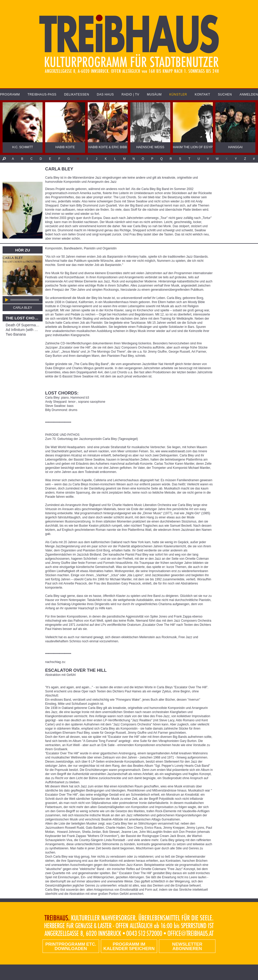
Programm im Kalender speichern (129, 946)
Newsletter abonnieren (187, 946)
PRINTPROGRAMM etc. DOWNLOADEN (71, 946)
